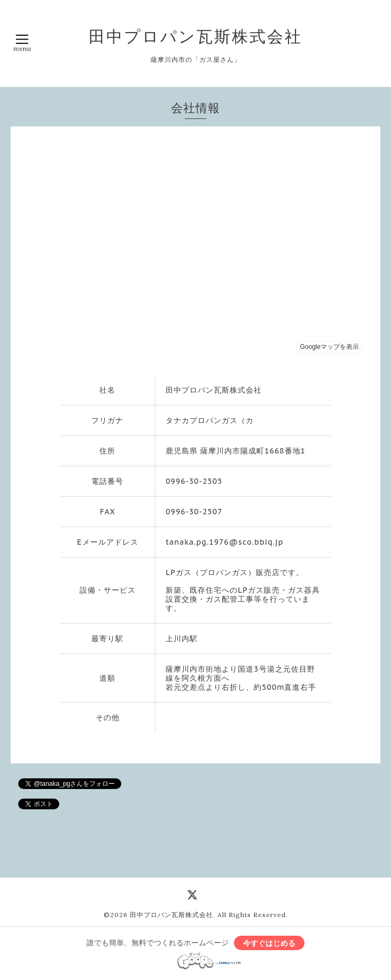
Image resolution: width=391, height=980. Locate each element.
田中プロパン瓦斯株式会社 (195, 36)
